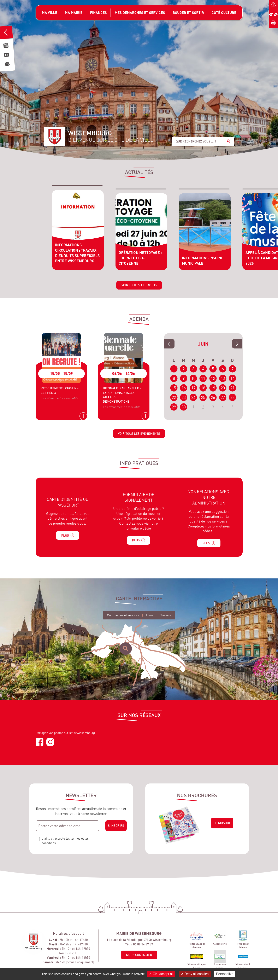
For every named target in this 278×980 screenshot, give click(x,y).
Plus (68, 537)
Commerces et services (123, 617)
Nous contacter (139, 957)
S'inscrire (116, 827)
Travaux (166, 617)
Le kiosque (222, 825)
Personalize (225, 974)
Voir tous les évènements (139, 435)
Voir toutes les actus (139, 287)
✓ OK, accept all (161, 974)
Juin (203, 346)
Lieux (150, 617)
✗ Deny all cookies (195, 974)
